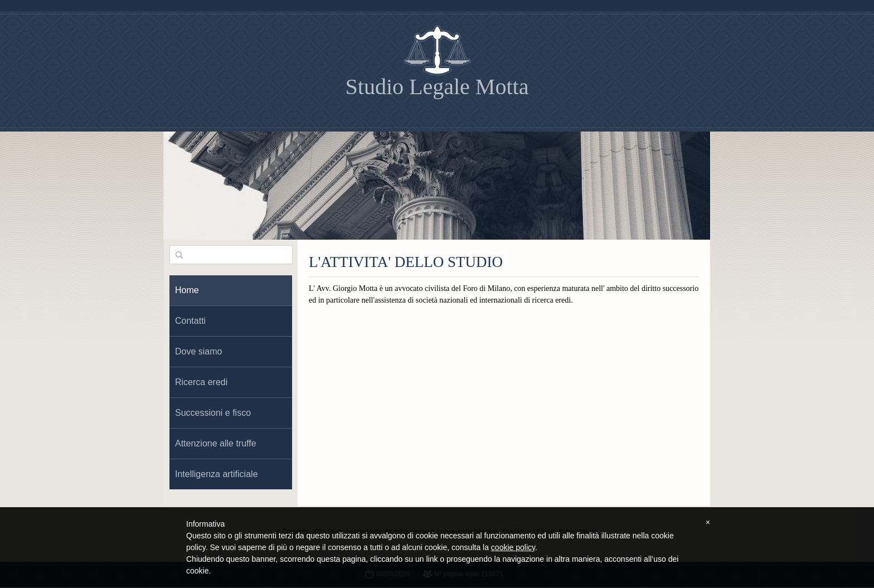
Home (187, 290)
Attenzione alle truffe (216, 443)
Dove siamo (198, 351)
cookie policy (513, 547)
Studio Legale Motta (437, 87)
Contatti (190, 321)
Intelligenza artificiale (217, 474)
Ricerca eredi (201, 382)
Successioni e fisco (213, 413)
